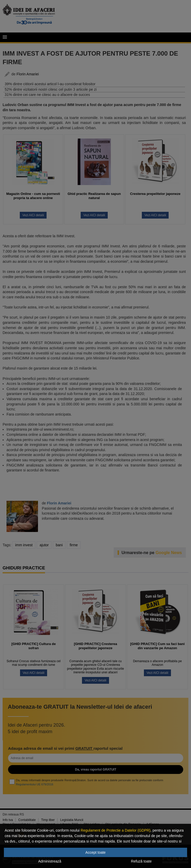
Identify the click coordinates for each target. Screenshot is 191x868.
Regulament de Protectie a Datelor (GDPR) (116, 830)
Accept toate (95, 852)
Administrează (50, 861)
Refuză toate (141, 861)
